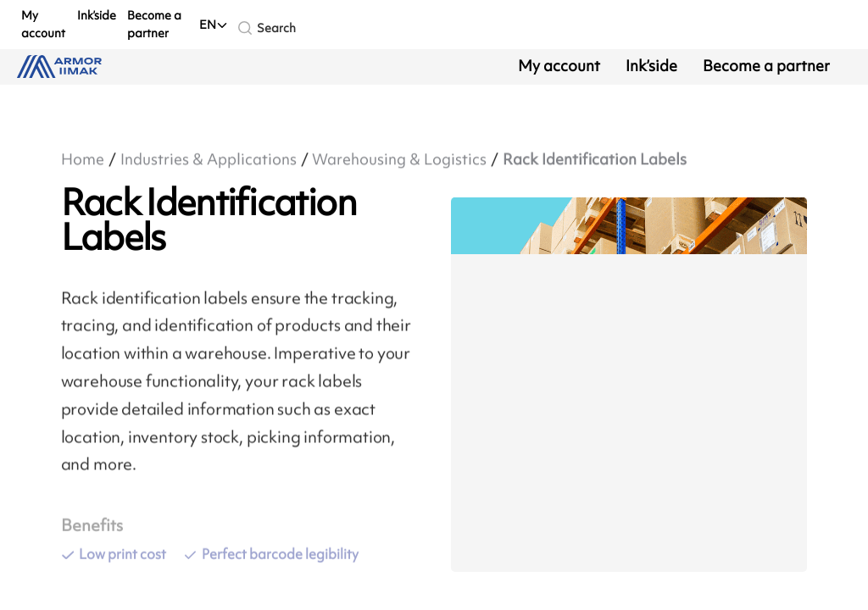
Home (83, 159)
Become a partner (154, 24)
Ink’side (97, 15)
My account (43, 24)
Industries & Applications (209, 159)
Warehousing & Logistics (399, 159)
